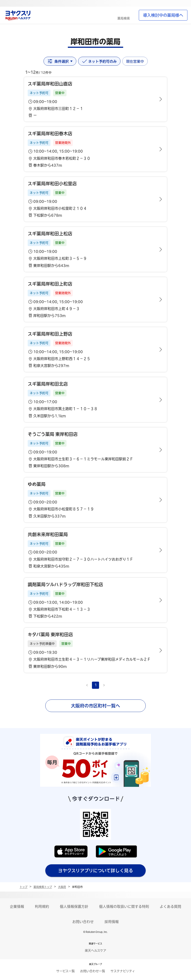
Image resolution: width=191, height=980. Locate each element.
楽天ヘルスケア (95, 951)
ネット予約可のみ (99, 61)
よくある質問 (170, 907)
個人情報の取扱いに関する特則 (124, 907)
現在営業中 (135, 61)
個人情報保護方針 (74, 907)
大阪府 (62, 887)
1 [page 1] (96, 685)
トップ (24, 887)
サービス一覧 (65, 971)
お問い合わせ (83, 922)
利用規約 (42, 907)
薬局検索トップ (43, 887)
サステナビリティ (123, 971)
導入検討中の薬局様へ (163, 15)
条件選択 (60, 61)
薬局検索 (124, 18)
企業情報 (17, 907)
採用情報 (112, 922)
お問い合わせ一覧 (93, 971)
